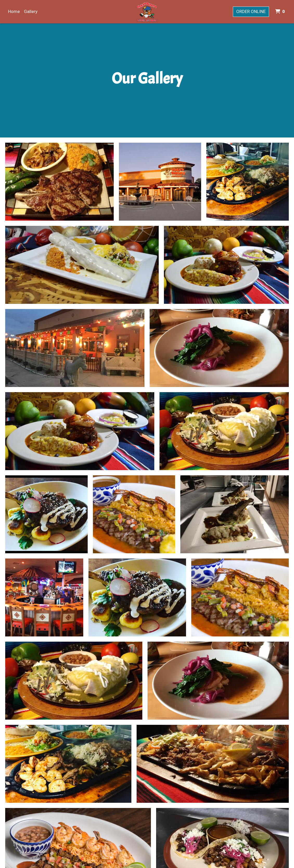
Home (14, 11)
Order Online (251, 11)
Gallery (31, 11)
